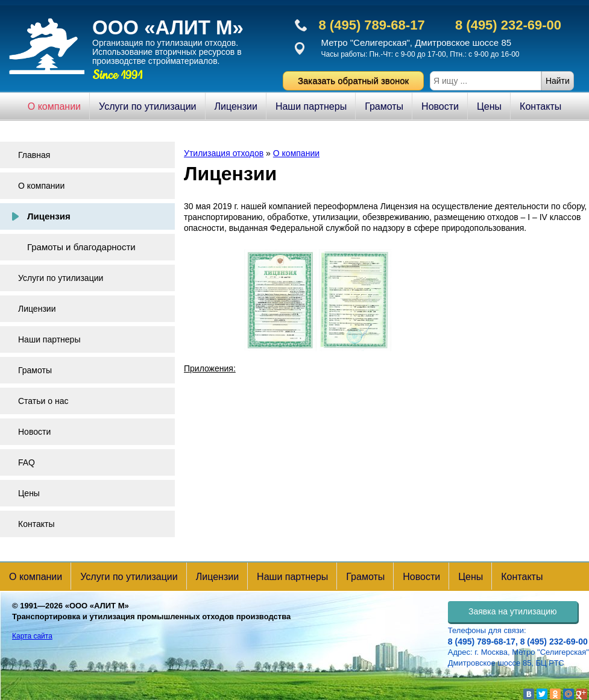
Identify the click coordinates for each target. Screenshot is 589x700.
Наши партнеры (311, 106)
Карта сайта (32, 636)
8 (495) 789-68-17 (372, 25)
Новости (440, 106)
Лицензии (236, 106)
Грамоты (384, 106)
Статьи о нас (43, 401)
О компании (54, 106)
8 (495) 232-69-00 (508, 25)
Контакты (540, 106)
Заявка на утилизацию (513, 611)
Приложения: (210, 368)
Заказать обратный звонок (353, 80)
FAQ (27, 462)
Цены (489, 106)
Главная (34, 155)
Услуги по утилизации (147, 106)
